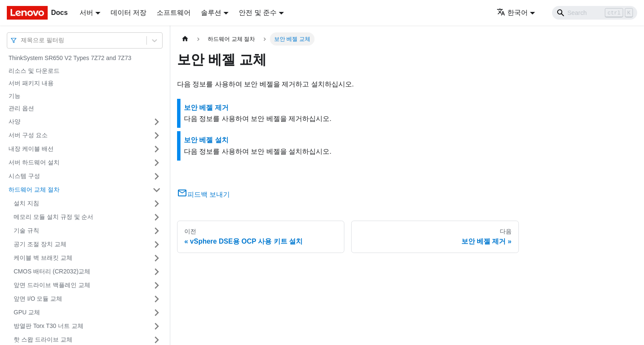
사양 (14, 121)
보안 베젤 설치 (206, 140)
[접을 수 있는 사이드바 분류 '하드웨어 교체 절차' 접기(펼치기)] (157, 190)
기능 (14, 96)
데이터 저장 (129, 13)
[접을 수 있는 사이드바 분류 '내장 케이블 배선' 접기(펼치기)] (157, 149)
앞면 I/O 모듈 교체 (38, 299)
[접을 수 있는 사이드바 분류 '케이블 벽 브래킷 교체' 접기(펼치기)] (157, 258)
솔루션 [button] (211, 13)
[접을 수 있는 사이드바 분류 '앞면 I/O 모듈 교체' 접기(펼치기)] (157, 299)
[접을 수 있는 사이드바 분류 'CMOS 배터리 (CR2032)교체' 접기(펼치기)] (157, 272)
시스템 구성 (24, 176)
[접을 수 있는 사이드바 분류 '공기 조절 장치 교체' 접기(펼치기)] (157, 244)
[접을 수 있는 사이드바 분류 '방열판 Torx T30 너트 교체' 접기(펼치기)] (157, 326)
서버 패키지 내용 (31, 83)
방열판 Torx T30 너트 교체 (49, 326)
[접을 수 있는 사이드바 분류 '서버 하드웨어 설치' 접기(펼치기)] (157, 163)
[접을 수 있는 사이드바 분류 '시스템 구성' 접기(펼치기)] (157, 176)
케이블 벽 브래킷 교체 (43, 258)
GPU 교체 (27, 312)
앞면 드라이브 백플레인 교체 (52, 285)
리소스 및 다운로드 (34, 71)
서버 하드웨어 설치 (34, 162)
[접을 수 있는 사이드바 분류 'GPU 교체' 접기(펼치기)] (157, 313)
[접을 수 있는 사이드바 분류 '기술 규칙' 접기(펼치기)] (157, 231)
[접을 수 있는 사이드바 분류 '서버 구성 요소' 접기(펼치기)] (157, 135)
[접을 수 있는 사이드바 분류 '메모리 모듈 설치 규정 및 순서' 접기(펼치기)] (157, 217)
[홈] (185, 39)
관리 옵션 (21, 108)
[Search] (595, 13)
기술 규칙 (26, 230)
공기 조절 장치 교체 (40, 244)
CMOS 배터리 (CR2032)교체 (52, 271)
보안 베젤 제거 (206, 108)
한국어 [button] (512, 13)
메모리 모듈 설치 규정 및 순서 (53, 217)
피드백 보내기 (203, 194)
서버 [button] (86, 13)
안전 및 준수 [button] (258, 13)
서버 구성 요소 (28, 135)
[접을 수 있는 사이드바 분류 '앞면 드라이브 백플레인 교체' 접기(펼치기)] (157, 285)
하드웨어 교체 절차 (34, 190)
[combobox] (22, 40)
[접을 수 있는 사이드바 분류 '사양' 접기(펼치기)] (157, 122)
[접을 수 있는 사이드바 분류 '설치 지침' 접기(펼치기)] (157, 204)
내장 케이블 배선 (31, 149)
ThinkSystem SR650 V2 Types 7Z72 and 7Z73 (70, 58)
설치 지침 (26, 203)
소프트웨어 (174, 13)
